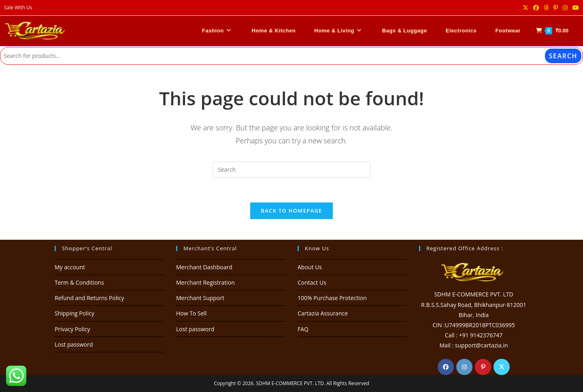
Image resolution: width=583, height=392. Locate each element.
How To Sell (191, 313)
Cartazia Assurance (323, 313)
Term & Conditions (79, 282)
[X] (502, 367)
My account (70, 267)
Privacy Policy (72, 329)
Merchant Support (200, 298)
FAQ (303, 329)
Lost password (74, 344)
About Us (310, 267)
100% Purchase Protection (332, 298)
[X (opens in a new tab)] (526, 8)
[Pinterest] (483, 367)
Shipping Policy (74, 313)
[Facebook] (446, 367)
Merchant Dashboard (204, 267)
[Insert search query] (291, 170)
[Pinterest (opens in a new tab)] (556, 8)
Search (563, 56)
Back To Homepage (291, 211)
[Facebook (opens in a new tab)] (536, 8)
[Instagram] (464, 367)
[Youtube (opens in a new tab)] (574, 8)
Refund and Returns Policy (89, 298)
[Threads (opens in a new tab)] (546, 8)
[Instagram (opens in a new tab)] (565, 8)
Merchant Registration (205, 282)
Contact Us (312, 282)
